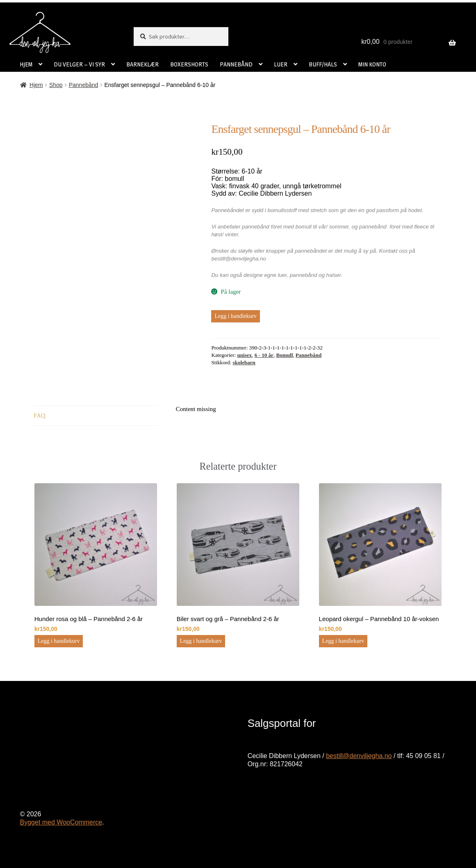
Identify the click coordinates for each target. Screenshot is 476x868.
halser (334, 275)
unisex (244, 355)
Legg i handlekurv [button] (59, 641)
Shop (56, 85)
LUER (281, 64)
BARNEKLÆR (142, 64)
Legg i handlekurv (236, 316)
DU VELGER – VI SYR (79, 64)
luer (282, 275)
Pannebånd (84, 85)
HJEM (26, 64)
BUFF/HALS (323, 64)
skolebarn (244, 362)
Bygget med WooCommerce (61, 822)
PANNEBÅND (236, 64)
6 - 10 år (264, 355)
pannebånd (304, 275)
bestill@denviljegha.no (359, 756)
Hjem (36, 85)
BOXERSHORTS (189, 64)
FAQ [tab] (40, 416)
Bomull (285, 355)
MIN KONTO (372, 64)
